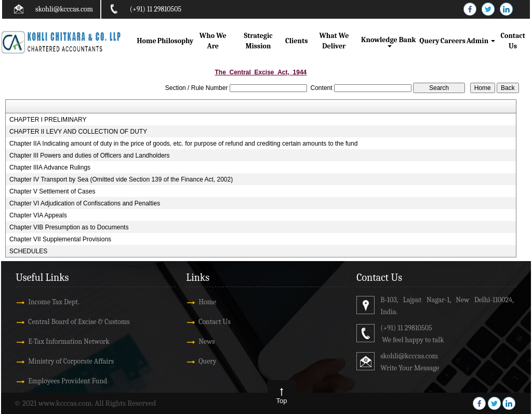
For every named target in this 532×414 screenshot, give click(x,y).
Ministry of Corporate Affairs (71, 361)
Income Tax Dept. (54, 302)
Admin (481, 41)
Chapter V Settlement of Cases (52, 191)
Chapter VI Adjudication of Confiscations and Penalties (85, 203)
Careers (453, 41)
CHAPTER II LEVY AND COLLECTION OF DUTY (78, 132)
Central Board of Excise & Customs (79, 322)
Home (147, 41)
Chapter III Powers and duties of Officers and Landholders (90, 156)
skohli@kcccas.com (64, 9)
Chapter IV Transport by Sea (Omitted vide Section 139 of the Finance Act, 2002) (121, 179)
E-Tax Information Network (69, 341)
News (207, 341)
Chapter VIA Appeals (38, 215)
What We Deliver (334, 41)
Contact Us (513, 41)
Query (429, 41)
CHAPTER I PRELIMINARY (48, 120)
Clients (296, 41)
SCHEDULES (28, 251)
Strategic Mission (258, 41)
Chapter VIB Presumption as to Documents (69, 227)
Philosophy (176, 41)
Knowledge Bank (389, 41)
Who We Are (213, 41)
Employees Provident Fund (68, 381)
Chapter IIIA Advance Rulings (50, 167)
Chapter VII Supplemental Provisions (60, 239)
